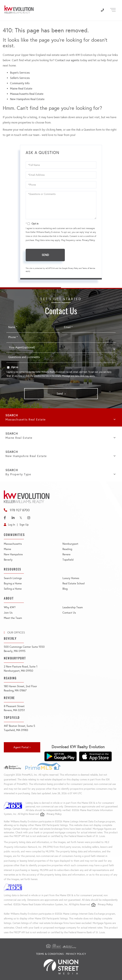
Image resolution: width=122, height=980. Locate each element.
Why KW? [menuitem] (10, 607)
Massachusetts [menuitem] (13, 544)
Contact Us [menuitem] (69, 613)
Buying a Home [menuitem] (13, 583)
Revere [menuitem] (66, 554)
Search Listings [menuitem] (13, 578)
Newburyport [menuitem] (70, 544)
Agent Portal (21, 747)
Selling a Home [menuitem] (13, 589)
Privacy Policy (88, 240)
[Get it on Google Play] (60, 756)
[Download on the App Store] (95, 756)
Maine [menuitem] (7, 549)
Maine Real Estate (21, 89)
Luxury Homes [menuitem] (71, 578)
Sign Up (24, 525)
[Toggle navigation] (113, 9)
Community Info (20, 83)
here (59, 130)
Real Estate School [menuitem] (74, 583)
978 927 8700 (20, 510)
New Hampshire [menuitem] (13, 554)
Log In (12, 525)
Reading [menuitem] (67, 549)
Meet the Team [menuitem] (13, 618)
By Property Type (18, 474)
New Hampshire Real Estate (27, 99)
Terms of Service (89, 268)
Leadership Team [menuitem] (73, 607)
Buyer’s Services (20, 73)
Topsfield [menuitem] (68, 560)
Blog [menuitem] (65, 589)
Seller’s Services (20, 78)
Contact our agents (67, 60)
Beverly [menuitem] (8, 560)
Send (45, 255)
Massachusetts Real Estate (27, 94)
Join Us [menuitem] (8, 613)
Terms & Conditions (50, 954)
